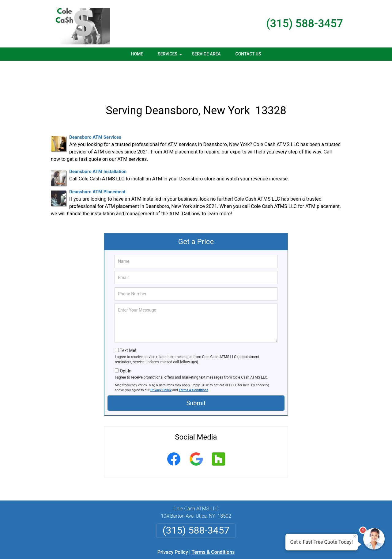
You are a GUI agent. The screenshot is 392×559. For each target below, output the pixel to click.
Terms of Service (240, 546)
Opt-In (125, 341)
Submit (196, 374)
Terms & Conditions (194, 361)
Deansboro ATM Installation (98, 142)
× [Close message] (355, 536)
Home (137, 54)
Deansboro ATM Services (95, 108)
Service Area (206, 54)
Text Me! (128, 321)
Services (171, 56)
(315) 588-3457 (305, 24)
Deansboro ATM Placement (97, 162)
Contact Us (248, 54)
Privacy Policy (161, 361)
